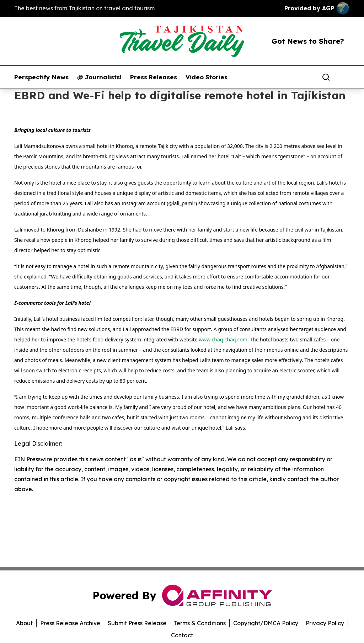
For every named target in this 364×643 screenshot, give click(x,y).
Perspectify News (41, 77)
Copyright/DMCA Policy (266, 623)
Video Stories (207, 77)
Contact (182, 635)
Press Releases (154, 77)
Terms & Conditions (200, 623)
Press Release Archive (70, 623)
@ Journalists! (99, 77)
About (24, 623)
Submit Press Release (137, 623)
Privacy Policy (325, 623)
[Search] (326, 77)
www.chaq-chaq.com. (224, 339)
